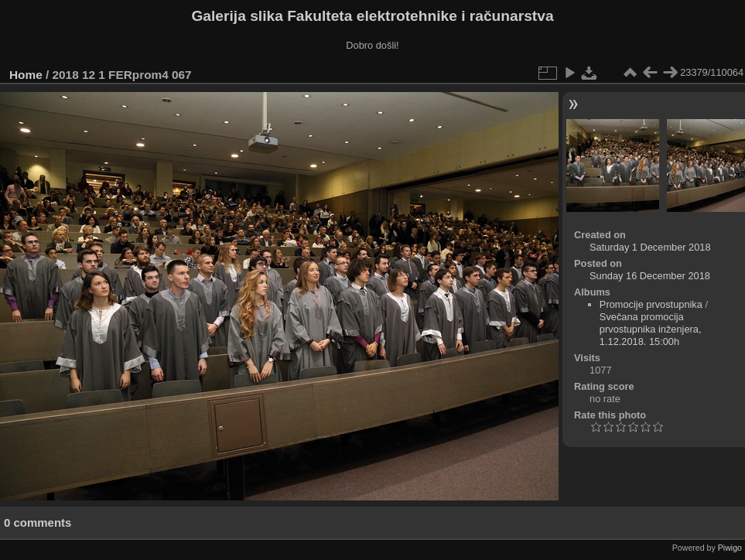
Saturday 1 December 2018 (650, 247)
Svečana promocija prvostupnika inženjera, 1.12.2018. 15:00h (651, 329)
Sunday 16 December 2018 (650, 276)
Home (26, 75)
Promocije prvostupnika (651, 304)
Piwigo (730, 548)
